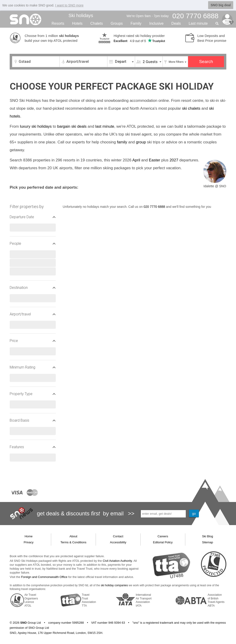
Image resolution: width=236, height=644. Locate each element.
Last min (198, 23)
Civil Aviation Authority (117, 560)
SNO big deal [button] (221, 5)
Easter (155, 160)
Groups (117, 23)
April (136, 160)
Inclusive (156, 23)
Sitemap (208, 542)
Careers (163, 536)
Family (136, 23)
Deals (176, 23)
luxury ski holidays (36, 126)
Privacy (29, 542)
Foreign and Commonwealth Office (44, 577)
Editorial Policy (163, 542)
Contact (118, 536)
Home (29, 536)
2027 (174, 160)
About (74, 536)
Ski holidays (81, 15)
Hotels (77, 23)
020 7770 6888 (154, 206)
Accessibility (118, 542)
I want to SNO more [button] (69, 5)
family (122, 142)
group (141, 142)
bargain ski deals (72, 126)
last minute (105, 126)
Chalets (97, 23)
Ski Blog (208, 536)
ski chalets (191, 108)
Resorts (58, 23)
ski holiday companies (114, 585)
